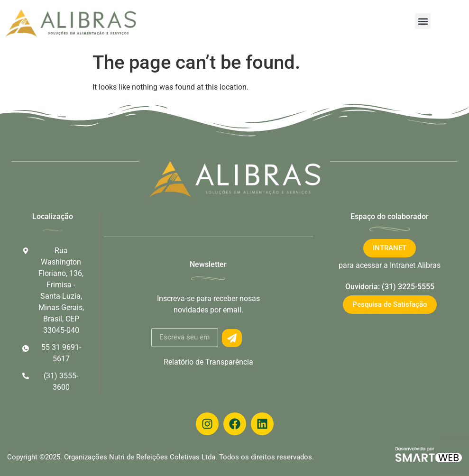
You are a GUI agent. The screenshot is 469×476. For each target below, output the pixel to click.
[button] (423, 21)
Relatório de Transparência (208, 362)
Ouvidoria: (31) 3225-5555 (390, 287)
